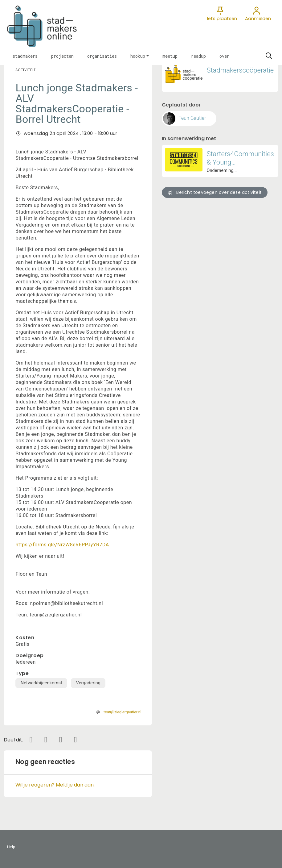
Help (11, 847)
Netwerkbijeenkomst (41, 683)
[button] (25, 56)
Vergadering (88, 683)
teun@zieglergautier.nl (123, 712)
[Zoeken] (269, 56)
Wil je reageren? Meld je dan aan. (55, 785)
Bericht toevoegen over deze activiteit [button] (215, 192)
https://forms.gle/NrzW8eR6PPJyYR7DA (62, 545)
